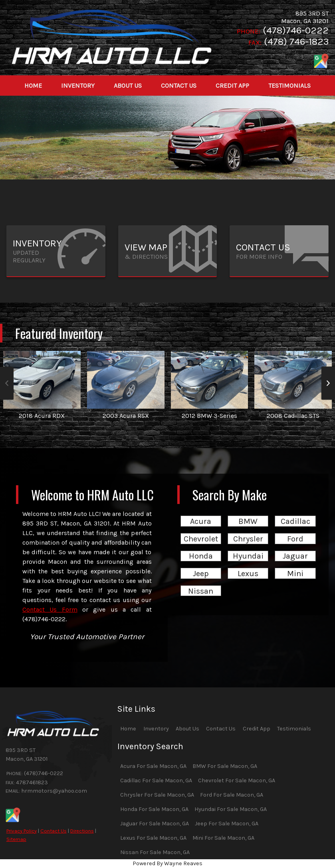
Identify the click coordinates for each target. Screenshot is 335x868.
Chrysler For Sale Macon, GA (157, 795)
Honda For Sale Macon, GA (154, 809)
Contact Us (54, 831)
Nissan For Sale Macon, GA (155, 852)
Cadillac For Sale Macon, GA (156, 780)
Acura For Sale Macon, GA (153, 766)
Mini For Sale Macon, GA (223, 838)
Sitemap (16, 839)
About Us (187, 729)
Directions (82, 831)
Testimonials (294, 729)
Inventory (156, 729)
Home (128, 729)
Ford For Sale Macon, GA (232, 795)
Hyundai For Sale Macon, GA (231, 809)
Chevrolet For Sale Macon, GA (237, 780)
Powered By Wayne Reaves (167, 863)
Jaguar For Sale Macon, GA (155, 824)
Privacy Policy (22, 831)
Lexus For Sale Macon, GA (153, 838)
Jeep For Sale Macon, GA (227, 824)
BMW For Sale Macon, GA (225, 766)
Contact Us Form (50, 609)
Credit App (257, 729)
